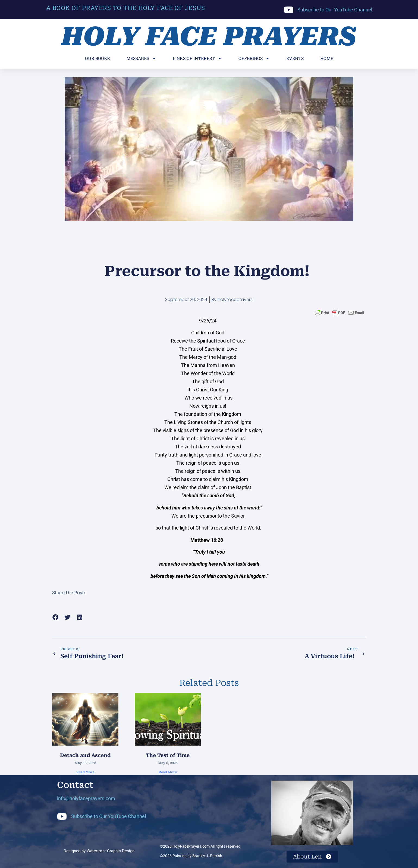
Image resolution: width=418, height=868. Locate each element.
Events (295, 58)
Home (327, 58)
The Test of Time (168, 755)
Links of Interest (197, 58)
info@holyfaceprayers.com (86, 798)
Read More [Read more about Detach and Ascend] (85, 772)
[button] (55, 617)
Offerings (254, 58)
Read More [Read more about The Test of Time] (168, 772)
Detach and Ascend (85, 755)
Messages (141, 58)
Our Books (97, 58)
